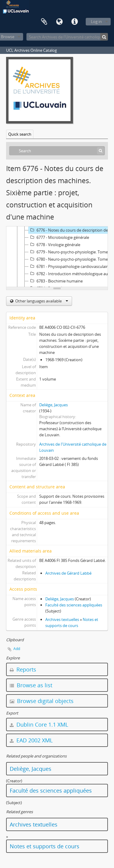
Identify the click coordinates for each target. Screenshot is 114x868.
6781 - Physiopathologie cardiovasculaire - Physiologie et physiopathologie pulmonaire (71, 266)
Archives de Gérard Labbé (68, 573)
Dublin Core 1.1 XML (39, 724)
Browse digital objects (42, 701)
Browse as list (31, 685)
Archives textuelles (62, 619)
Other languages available (41, 301)
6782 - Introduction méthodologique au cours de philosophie (71, 274)
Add (17, 649)
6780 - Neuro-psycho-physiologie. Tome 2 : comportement (71, 259)
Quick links (74, 22)
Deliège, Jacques (54, 405)
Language (59, 22)
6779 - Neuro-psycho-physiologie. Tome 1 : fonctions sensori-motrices (71, 252)
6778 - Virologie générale (54, 245)
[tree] (57, 257)
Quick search (20, 134)
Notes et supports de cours (45, 846)
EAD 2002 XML (31, 740)
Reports (23, 669)
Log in (96, 21)
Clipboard (44, 22)
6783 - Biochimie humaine (56, 281)
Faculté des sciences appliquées (74, 605)
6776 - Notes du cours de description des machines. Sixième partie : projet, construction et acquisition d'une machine (71, 230)
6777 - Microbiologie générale (59, 237)
